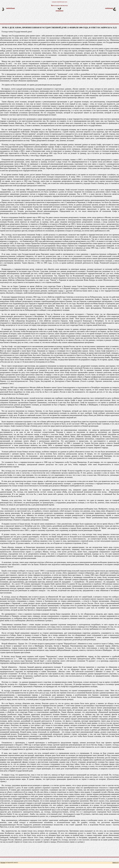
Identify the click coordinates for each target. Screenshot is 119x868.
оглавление (59, 11)
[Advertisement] (62, 18)
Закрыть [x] (115, 863)
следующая (109, 8)
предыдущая (10, 8)
